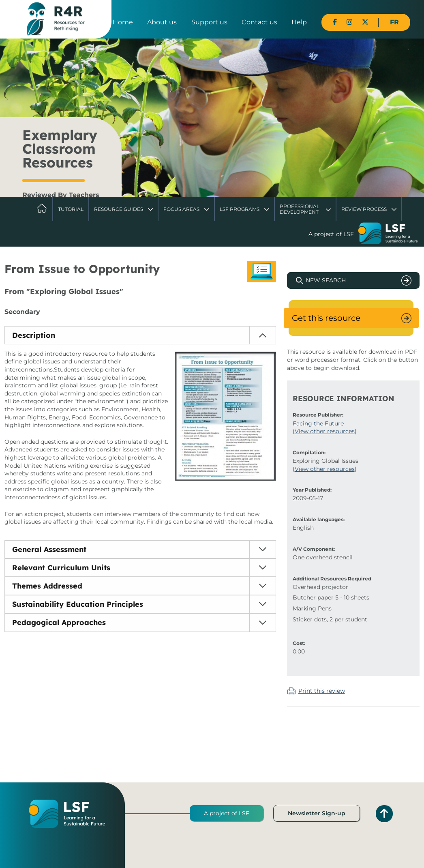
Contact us (259, 22)
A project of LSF (227, 813)
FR (394, 22)
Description (34, 335)
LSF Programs (240, 209)
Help (299, 22)
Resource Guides (119, 209)
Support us (209, 22)
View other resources (325, 431)
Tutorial (71, 209)
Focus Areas (181, 209)
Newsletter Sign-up (317, 813)
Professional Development (300, 209)
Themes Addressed (47, 586)
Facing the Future (318, 423)
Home (123, 22)
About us (162, 22)
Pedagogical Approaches (59, 622)
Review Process (364, 209)
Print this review (322, 691)
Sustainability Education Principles (78, 604)
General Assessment (49, 549)
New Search (326, 280)
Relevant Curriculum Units (61, 568)
